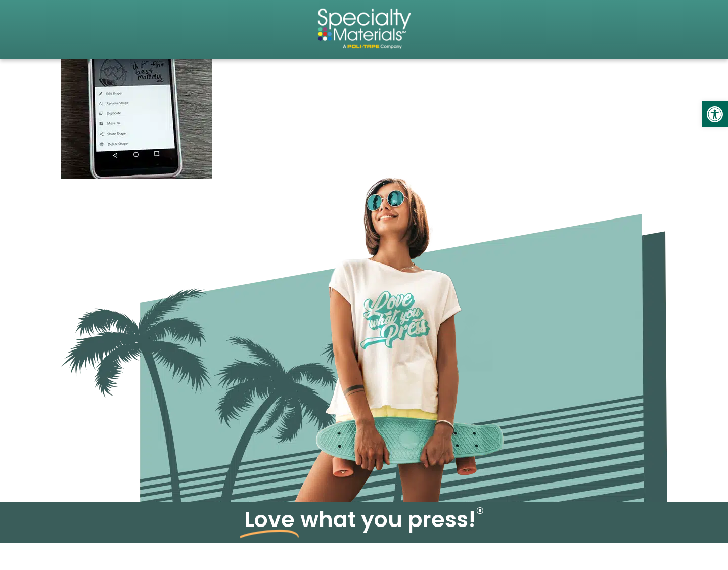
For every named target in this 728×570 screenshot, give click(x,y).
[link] (715, 114)
